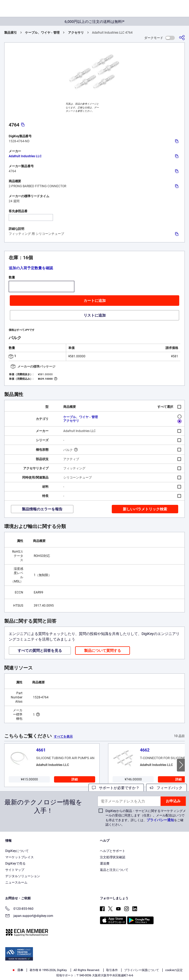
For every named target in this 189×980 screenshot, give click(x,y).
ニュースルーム (16, 882)
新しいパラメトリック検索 (145, 509)
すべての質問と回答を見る (40, 651)
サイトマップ (15, 870)
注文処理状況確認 (113, 857)
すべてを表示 (63, 737)
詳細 (75, 779)
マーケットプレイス (20, 857)
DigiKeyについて (17, 851)
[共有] (182, 38)
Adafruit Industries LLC (25, 156)
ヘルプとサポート (113, 851)
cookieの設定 (174, 970)
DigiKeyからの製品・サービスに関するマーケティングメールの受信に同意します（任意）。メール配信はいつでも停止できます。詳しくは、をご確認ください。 (146, 818)
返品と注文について (114, 870)
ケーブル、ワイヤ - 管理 (42, 33)
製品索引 (11, 33)
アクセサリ (76, 33)
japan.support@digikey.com (29, 916)
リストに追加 (95, 315)
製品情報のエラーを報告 (42, 509)
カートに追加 (95, 301)
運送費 (105, 864)
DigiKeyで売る (15, 864)
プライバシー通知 (160, 820)
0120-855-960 (19, 909)
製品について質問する (103, 651)
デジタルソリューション (23, 876)
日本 (18, 970)
